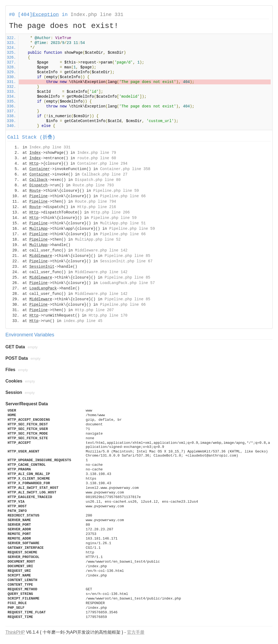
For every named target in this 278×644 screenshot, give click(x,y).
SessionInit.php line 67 (126, 261)
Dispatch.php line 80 (98, 180)
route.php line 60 (97, 158)
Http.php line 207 (94, 310)
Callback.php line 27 (105, 174)
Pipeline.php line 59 (116, 191)
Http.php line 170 (108, 315)
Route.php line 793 (93, 185)
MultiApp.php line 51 (123, 223)
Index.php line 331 (97, 15)
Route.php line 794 (95, 202)
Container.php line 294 (102, 164)
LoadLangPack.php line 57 (128, 283)
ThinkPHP (15, 632)
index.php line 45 (83, 321)
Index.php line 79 (97, 153)
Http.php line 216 (97, 207)
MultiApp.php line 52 (98, 240)
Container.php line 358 (125, 169)
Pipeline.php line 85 (127, 256)
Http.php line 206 (110, 212)
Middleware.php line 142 (101, 250)
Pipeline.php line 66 (123, 196)
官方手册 (136, 632)
